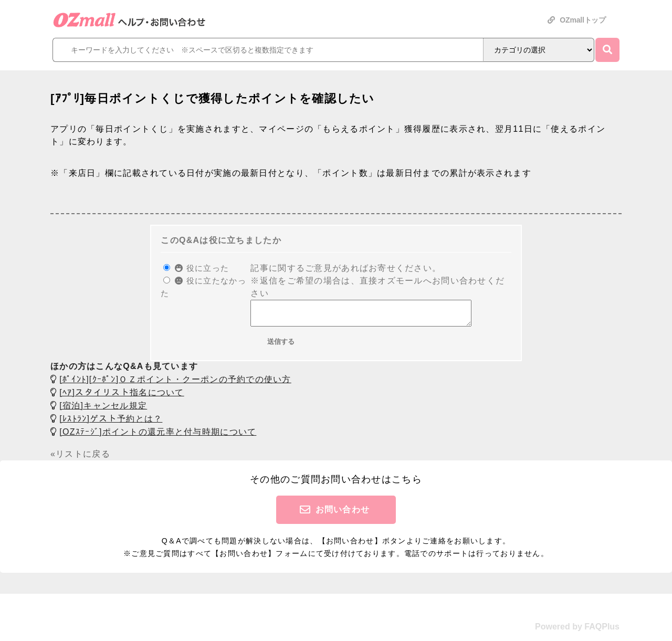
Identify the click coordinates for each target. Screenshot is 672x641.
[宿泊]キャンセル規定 (103, 410)
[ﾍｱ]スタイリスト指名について (122, 397)
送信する (281, 346)
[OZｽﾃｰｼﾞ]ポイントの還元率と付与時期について (158, 437)
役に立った (202, 268)
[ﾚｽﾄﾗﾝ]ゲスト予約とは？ (111, 423)
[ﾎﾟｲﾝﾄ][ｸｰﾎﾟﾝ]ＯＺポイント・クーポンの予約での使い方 (175, 384)
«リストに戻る (80, 459)
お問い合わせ (343, 514)
